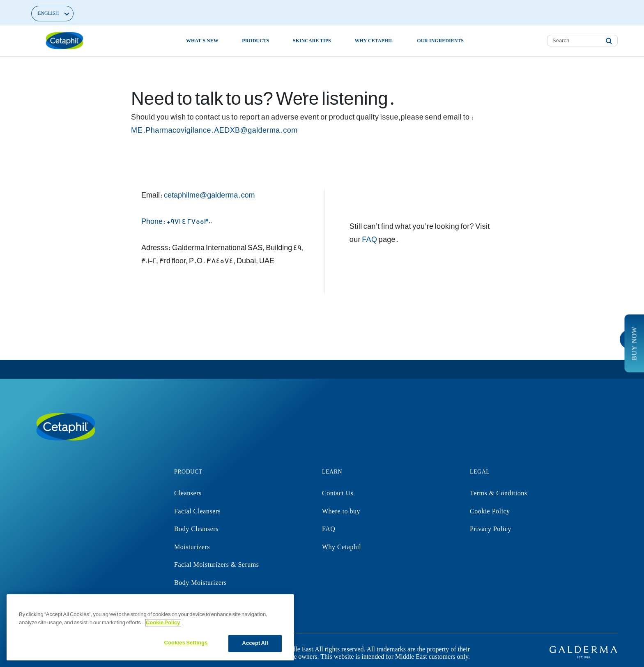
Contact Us (338, 493)
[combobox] (582, 41)
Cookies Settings (186, 643)
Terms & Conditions (498, 493)
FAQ (369, 240)
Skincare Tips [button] (312, 41)
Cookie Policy (490, 511)
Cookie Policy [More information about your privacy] (163, 623)
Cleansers (188, 493)
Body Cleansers (196, 529)
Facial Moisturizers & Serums (216, 565)
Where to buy (341, 511)
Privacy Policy (491, 529)
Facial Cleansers (197, 511)
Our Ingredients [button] (440, 41)
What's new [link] (202, 41)
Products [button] (255, 41)
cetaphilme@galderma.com (209, 195)
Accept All (255, 643)
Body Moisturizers (200, 583)
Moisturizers (192, 547)
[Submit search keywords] (609, 41)
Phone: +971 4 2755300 (177, 222)
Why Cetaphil (342, 547)
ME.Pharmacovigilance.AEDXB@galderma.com (214, 130)
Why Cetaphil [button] (374, 41)
